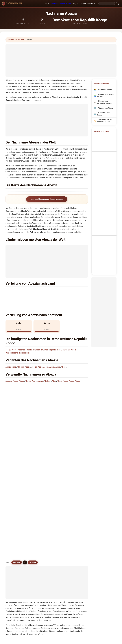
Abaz (14, 540)
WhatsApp (17, 434)
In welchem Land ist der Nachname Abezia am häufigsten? (32, 384)
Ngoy (14, 335)
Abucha (36, 529)
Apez (56, 540)
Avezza (78, 512)
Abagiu (28, 366)
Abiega (15, 563)
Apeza (52, 352)
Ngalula (53, 335)
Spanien (62, 291)
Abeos (77, 552)
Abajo (41, 366)
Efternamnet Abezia (104, 204)
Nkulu (60, 335)
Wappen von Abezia (106, 108)
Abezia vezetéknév (107, 192)
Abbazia (20, 352)
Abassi (78, 366)
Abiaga (78, 540)
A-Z (46, 4)
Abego (35, 552)
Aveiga (56, 534)
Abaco (15, 366)
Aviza (35, 540)
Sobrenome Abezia (107, 163)
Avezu (56, 563)
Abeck (77, 546)
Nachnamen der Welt (16, 39)
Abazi (14, 352)
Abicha (35, 563)
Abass (71, 366)
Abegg (14, 552)
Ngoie (73, 335)
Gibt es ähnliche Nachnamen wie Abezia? (25, 426)
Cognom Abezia (106, 158)
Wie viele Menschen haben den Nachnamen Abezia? (30, 410)
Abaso (65, 366)
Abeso (35, 557)
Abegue (57, 552)
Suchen (81, 583)
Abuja (77, 529)
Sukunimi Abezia (106, 187)
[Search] (107, 4)
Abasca (36, 546)
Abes (14, 557)
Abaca (14, 546)
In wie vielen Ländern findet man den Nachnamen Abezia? (32, 402)
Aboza (46, 352)
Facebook (33, 434)
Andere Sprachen (87, 4)
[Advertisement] (61, 61)
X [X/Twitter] (25, 434)
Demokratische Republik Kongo (30, 291)
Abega (64, 352)
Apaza (35, 534)
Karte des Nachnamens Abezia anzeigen (47, 199)
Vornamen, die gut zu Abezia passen (104, 121)
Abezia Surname (106, 142)
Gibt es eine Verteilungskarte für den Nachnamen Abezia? (32, 418)
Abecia (28, 352)
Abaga (22, 366)
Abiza (14, 517)
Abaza (8, 352)
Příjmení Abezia (106, 178)
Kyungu (67, 335)
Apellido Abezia (106, 138)
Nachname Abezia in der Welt (105, 96)
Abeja (40, 352)
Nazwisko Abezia (106, 167)
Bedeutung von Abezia (103, 114)
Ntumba (36, 335)
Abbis (56, 546)
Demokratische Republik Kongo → (20, 338)
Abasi (59, 366)
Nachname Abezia (105, 90)
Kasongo (21, 335)
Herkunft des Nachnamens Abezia (105, 102)
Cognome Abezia (106, 153)
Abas (54, 366)
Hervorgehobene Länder (61, 3)
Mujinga (45, 335)
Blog (74, 4)
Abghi (56, 557)
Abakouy (48, 366)
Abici (77, 557)
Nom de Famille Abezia (105, 148)
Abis (55, 529)
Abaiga (35, 366)
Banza (29, 335)
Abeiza (34, 352)
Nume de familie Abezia (105, 197)
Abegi (58, 352)
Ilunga (8, 335)
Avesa (77, 534)
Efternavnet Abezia (107, 183)
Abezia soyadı (105, 209)
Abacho (9, 366)
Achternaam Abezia (104, 173)
